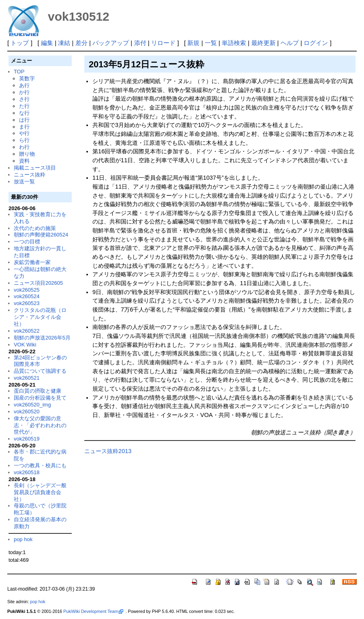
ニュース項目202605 (38, 283)
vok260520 (27, 412)
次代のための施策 (35, 228)
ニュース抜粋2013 (108, 451)
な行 (24, 113)
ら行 (24, 140)
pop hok (23, 539)
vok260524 (27, 296)
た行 (24, 106)
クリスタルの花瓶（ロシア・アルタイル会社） (40, 317)
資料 (24, 161)
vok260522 (27, 331)
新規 (193, 43)
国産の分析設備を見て (40, 398)
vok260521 (27, 378)
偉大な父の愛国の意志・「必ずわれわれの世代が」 (40, 425)
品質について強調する (40, 371)
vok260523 (27, 303)
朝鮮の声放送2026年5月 (42, 338)
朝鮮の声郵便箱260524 (41, 235)
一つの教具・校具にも (40, 465)
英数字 (27, 78)
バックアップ (111, 43)
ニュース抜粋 (30, 175)
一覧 (211, 43)
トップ (20, 43)
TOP (19, 72)
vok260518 (27, 472)
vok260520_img (32, 405)
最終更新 (263, 43)
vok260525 (27, 290)
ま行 (24, 127)
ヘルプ (290, 43)
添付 (140, 43)
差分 (81, 43)
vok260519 (27, 439)
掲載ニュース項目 (35, 168)
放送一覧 (24, 182)
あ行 (24, 85)
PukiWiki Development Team (93, 611)
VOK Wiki (25, 345)
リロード (163, 43)
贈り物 (27, 154)
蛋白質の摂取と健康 (37, 391)
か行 (24, 92)
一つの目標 (27, 242)
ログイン (316, 43)
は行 (24, 120)
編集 (47, 43)
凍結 (64, 43)
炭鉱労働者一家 (32, 262)
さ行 (24, 99)
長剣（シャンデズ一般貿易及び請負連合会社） (40, 492)
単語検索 (234, 43)
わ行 (24, 147)
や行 (24, 133)
